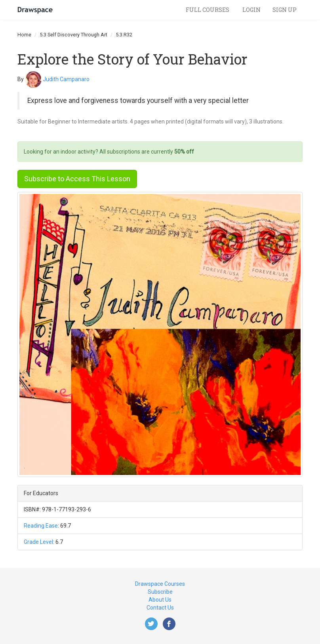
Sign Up (285, 10)
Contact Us (160, 608)
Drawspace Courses (160, 584)
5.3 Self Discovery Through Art (73, 35)
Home (24, 35)
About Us (160, 600)
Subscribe (160, 592)
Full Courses (208, 10)
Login (251, 10)
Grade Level (38, 542)
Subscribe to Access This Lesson (77, 179)
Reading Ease (41, 526)
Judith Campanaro (66, 79)
